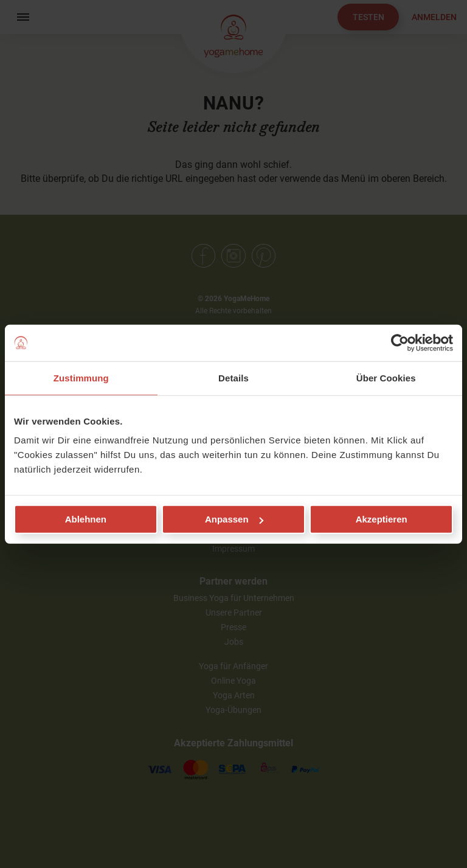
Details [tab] (233, 377)
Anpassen (234, 519)
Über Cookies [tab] (386, 377)
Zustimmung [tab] (81, 377)
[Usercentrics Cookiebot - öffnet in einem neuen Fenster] (400, 342)
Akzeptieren (382, 519)
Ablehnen (86, 519)
